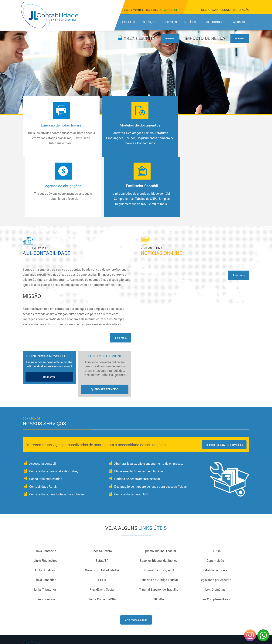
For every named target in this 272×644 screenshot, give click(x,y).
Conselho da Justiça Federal (159, 520)
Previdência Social (102, 530)
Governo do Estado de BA (102, 511)
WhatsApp (263, 635)
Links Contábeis (45, 491)
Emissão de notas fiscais (50, 137)
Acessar (240, 38)
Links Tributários (45, 530)
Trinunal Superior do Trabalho (159, 530)
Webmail (239, 22)
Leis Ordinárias (215, 530)
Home (111, 22)
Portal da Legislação (215, 511)
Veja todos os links (136, 561)
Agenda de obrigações (163, 132)
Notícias (191, 22)
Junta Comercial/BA (102, 540)
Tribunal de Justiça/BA (159, 511)
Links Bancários (45, 520)
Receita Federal (102, 491)
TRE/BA (215, 491)
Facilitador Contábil (220, 137)
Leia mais (121, 278)
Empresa (129, 22)
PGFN (102, 520)
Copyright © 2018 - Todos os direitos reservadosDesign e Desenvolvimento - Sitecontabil (215, 602)
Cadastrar (49, 317)
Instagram (250, 635)
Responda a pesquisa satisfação (225, 10)
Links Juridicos (45, 511)
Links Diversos (45, 540)
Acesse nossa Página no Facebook (215, 592)
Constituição (215, 501)
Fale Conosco (215, 22)
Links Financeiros (45, 501)
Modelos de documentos (107, 137)
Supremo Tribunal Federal (159, 491)
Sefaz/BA (102, 501)
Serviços (150, 22)
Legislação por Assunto (215, 520)
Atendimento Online (105, 314)
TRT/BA (159, 540)
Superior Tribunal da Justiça (159, 501)
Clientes (170, 22)
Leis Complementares (215, 540)
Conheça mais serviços (224, 385)
